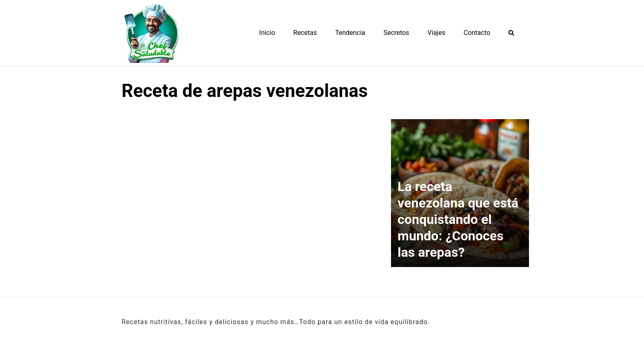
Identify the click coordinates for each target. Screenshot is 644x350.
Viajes (436, 33)
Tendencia (350, 33)
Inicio (267, 33)
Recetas (305, 33)
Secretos (397, 33)
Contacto (477, 33)
